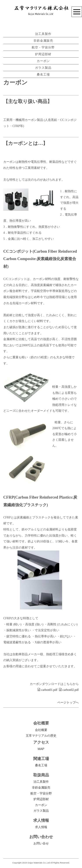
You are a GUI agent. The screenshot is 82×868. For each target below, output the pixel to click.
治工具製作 (43, 34)
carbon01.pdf (47, 690)
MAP (41, 749)
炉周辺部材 (43, 54)
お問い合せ (41, 843)
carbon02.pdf (69, 690)
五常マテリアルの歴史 (41, 736)
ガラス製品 (43, 68)
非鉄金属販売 (43, 41)
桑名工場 (43, 74)
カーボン (43, 61)
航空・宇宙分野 (43, 47)
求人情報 (41, 827)
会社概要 (41, 730)
